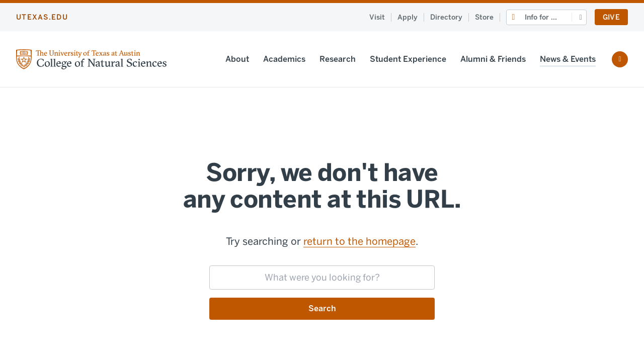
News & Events (568, 59)
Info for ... (541, 17)
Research (338, 59)
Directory (446, 17)
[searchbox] (322, 278)
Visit (377, 17)
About (237, 59)
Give (611, 17)
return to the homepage (359, 241)
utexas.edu (42, 17)
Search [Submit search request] (322, 308)
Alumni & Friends (493, 59)
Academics (284, 59)
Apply (408, 17)
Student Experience (408, 59)
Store (484, 17)
